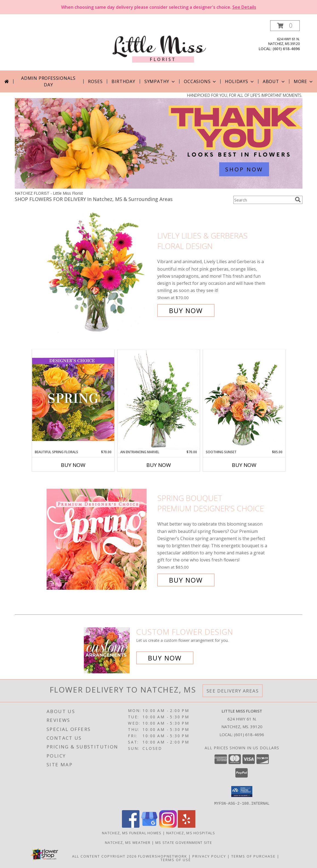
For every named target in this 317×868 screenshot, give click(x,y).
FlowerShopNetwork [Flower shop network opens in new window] (163, 856)
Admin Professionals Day (48, 81)
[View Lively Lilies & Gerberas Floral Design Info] (101, 273)
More (304, 81)
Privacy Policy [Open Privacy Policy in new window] (209, 856)
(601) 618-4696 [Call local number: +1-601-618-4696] (286, 49)
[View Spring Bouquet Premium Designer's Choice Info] (101, 539)
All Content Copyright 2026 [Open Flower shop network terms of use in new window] (104, 856)
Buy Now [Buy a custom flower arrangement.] (165, 658)
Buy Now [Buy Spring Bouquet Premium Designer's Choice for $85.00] (186, 580)
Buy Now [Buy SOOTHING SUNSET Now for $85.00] (244, 465)
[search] (298, 200)
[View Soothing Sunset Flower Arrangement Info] (244, 399)
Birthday (123, 81)
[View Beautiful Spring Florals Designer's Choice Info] (73, 399)
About (274, 81)
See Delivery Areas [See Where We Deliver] (233, 691)
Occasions (200, 81)
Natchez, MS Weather (128, 842)
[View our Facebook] (131, 826)
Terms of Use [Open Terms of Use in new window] (176, 860)
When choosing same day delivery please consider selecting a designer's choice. (159, 7)
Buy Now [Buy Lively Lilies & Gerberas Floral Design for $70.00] (186, 310)
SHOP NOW (244, 169)
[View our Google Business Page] (149, 826)
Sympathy (160, 81)
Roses (95, 81)
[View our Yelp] (187, 826)
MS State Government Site (184, 842)
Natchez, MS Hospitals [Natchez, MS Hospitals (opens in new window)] (191, 833)
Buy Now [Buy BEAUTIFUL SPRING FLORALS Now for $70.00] (73, 465)
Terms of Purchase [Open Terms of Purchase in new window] (253, 856)
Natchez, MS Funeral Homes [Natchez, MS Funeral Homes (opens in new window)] (132, 833)
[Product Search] (263, 200)
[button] (285, 26)
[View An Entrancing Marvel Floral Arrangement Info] (159, 399)
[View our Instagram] (168, 826)
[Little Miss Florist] (159, 45)
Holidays (240, 81)
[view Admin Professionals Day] (159, 187)
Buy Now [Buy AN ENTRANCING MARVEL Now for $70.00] (159, 465)
